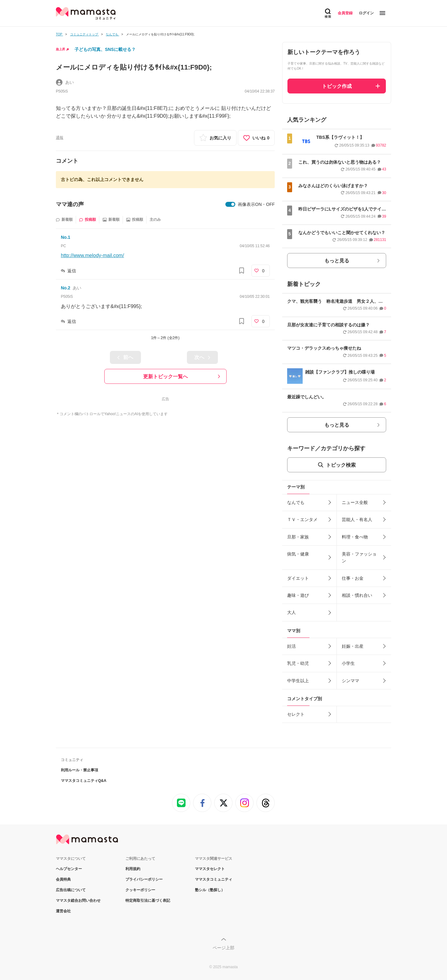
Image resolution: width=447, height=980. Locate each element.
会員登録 (345, 13)
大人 (291, 612)
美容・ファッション (359, 557)
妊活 (291, 646)
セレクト (296, 714)
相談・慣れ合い (357, 595)
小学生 (348, 663)
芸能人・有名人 (357, 519)
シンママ (350, 681)
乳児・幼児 (298, 663)
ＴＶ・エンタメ (302, 519)
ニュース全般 (355, 502)
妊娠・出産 (353, 646)
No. (65, 237)
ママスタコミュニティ (214, 879)
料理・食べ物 (355, 537)
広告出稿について (71, 890)
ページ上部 (223, 948)
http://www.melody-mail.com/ (93, 255)
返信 (72, 271)
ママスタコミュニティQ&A (84, 781)
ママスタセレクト (210, 869)
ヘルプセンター (69, 869)
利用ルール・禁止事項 (79, 770)
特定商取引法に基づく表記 (148, 901)
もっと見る (337, 261)
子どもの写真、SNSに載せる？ (105, 49)
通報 (60, 138)
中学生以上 (298, 681)
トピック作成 (337, 86)
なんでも (296, 502)
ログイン (366, 13)
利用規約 (133, 869)
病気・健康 (298, 554)
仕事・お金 (353, 578)
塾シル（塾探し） (210, 890)
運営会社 (63, 911)
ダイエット (298, 578)
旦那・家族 (298, 537)
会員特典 (63, 879)
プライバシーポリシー (144, 879)
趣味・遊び (298, 595)
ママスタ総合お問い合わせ (78, 901)
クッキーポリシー (140, 890)
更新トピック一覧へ (165, 377)
